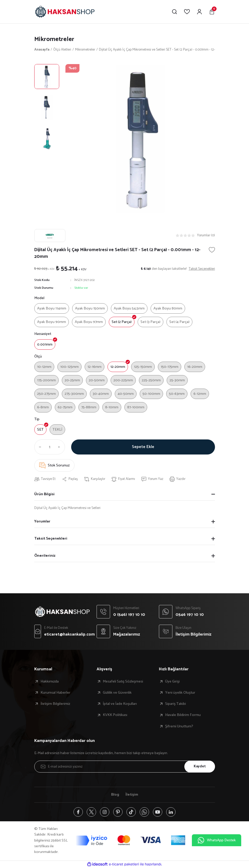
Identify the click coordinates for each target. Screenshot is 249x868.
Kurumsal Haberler (55, 693)
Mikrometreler (54, 39)
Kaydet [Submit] (200, 766)
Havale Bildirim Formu (183, 715)
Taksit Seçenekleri (51, 539)
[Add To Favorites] (212, 250)
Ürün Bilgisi (44, 494)
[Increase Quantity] (60, 447)
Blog (115, 795)
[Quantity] (50, 447)
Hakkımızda (50, 681)
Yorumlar (42, 521)
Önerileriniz (45, 556)
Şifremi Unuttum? (179, 726)
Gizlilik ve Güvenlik (117, 693)
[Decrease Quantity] (39, 447)
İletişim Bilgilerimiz (55, 704)
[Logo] (65, 12)
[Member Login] (199, 12)
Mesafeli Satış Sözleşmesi (123, 681)
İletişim (132, 795)
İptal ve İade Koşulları (120, 704)
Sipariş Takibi (176, 704)
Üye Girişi (172, 681)
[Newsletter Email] (125, 767)
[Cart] (212, 12)
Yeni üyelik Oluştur (180, 693)
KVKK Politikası (115, 715)
